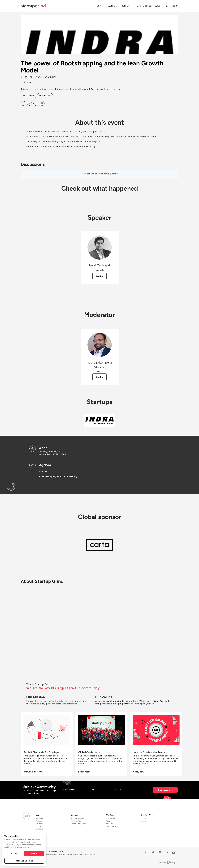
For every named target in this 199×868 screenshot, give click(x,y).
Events (111, 6)
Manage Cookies (24, 861)
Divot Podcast (112, 826)
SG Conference (77, 819)
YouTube (110, 824)
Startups (39, 824)
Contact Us (146, 821)
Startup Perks (144, 6)
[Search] (167, 6)
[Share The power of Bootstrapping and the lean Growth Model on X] (29, 103)
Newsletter (110, 819)
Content (126, 6)
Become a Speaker (78, 824)
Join (99, 6)
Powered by (167, 862)
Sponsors (40, 826)
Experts (39, 821)
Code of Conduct (56, 852)
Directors (39, 829)
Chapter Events (77, 821)
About (159, 6)
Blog (108, 821)
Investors (40, 819)
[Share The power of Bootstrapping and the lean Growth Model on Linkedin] (36, 103)
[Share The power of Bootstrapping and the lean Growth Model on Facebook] (23, 103)
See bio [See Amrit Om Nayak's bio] (99, 276)
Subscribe (164, 790)
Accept (34, 853)
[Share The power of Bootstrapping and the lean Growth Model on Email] (42, 103)
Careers (144, 819)
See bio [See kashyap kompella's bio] (99, 377)
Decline (13, 853)
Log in (175, 6)
